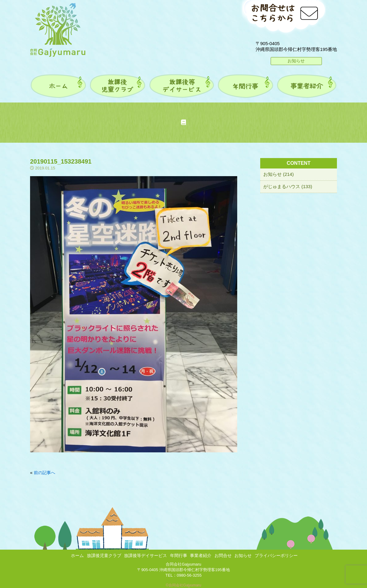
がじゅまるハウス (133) (288, 186)
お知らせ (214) (278, 174)
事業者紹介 (201, 555)
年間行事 (179, 555)
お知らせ (296, 61)
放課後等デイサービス (145, 555)
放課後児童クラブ (104, 555)
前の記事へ (44, 473)
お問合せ (223, 555)
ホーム (77, 555)
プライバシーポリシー (276, 555)
